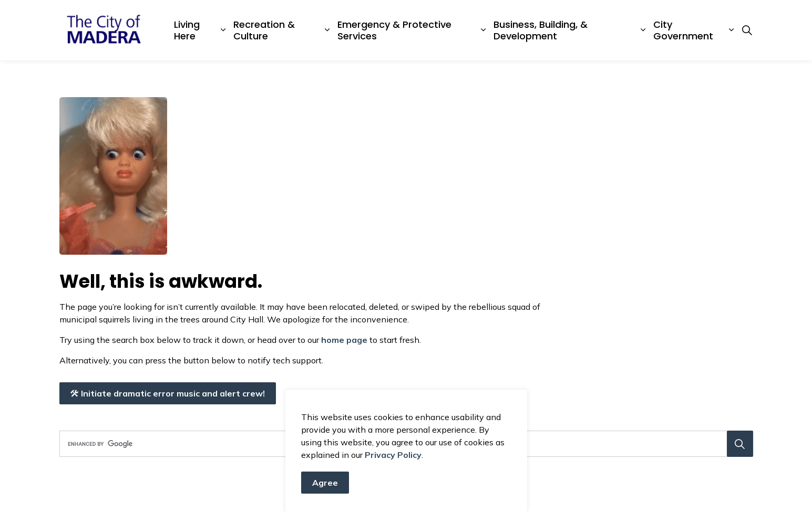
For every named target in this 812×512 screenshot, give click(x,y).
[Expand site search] (747, 30)
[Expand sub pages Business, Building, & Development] (643, 30)
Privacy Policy (393, 459)
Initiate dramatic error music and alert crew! (168, 393)
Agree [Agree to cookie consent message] (325, 487)
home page (344, 340)
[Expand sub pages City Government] (731, 30)
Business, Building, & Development (541, 30)
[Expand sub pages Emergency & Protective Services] (483, 30)
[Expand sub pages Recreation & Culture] (327, 30)
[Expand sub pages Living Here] (223, 30)
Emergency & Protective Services (394, 30)
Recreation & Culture (264, 30)
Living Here (187, 30)
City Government (683, 30)
